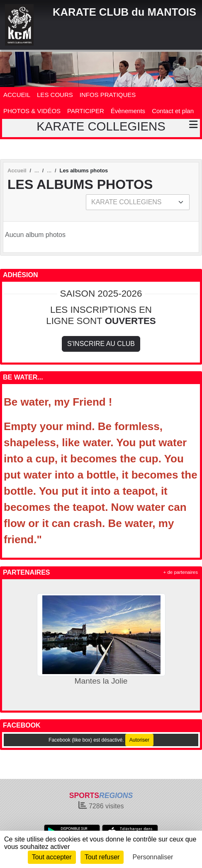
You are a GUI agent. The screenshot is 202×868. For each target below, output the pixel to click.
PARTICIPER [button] (86, 111)
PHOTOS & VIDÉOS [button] (32, 111)
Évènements (128, 111)
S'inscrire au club (101, 344)
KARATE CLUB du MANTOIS (124, 12)
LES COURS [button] (55, 95)
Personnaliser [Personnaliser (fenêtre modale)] (153, 857)
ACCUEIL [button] (17, 95)
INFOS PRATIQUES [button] (108, 95)
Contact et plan (173, 111)
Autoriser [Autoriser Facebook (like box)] (139, 740)
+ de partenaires (181, 572)
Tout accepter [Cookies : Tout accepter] (52, 857)
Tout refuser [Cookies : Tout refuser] (102, 857)
